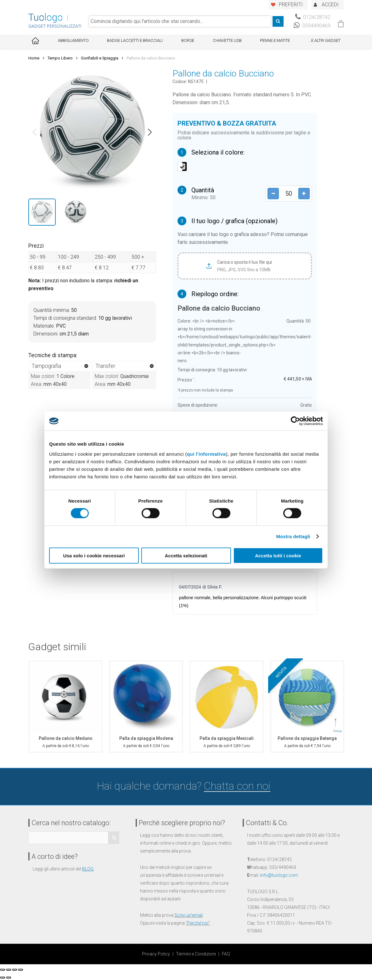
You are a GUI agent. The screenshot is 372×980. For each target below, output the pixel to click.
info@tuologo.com (279, 875)
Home (34, 58)
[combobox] (180, 21)
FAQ (226, 954)
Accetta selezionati (186, 555)
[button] (35, 132)
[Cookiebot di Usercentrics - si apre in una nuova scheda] (295, 421)
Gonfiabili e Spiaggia (100, 58)
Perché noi (198, 923)
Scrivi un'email (189, 915)
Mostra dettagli (293, 536)
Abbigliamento (73, 40)
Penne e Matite (275, 40)
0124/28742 (313, 17)
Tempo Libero (60, 58)
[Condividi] (8, 970)
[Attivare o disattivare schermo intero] (14, 970)
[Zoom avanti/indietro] (20, 970)
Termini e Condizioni (196, 954)
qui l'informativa (206, 454)
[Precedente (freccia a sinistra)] (3, 977)
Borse (188, 40)
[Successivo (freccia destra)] (8, 977)
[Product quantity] (288, 193)
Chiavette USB (227, 40)
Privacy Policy (156, 954)
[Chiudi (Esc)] (3, 970)
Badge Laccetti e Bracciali (135, 40)
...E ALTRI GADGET (324, 40)
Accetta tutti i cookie (278, 555)
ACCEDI (330, 5)
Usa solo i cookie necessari (94, 555)
